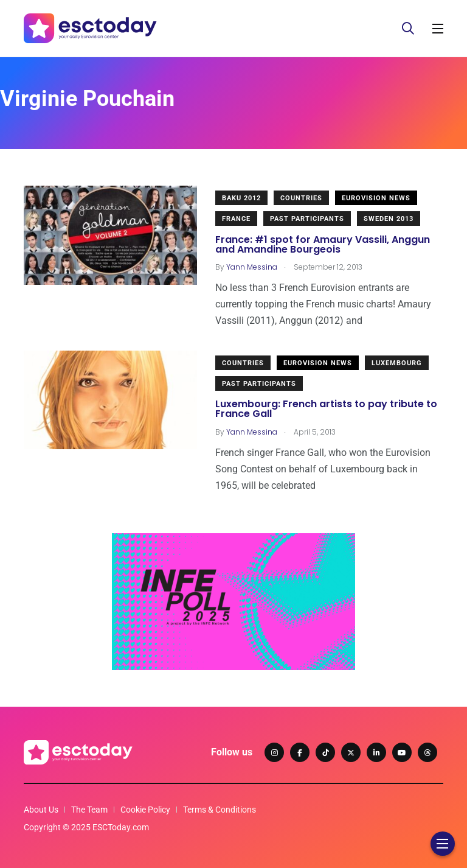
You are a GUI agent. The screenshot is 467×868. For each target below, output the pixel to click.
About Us (41, 810)
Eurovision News (376, 198)
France (236, 219)
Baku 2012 (241, 198)
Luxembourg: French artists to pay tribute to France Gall (326, 409)
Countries (301, 198)
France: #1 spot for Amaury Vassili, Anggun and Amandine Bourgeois (323, 244)
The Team (89, 810)
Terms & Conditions (220, 810)
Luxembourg (397, 363)
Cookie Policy (145, 810)
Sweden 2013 (389, 219)
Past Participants (307, 219)
